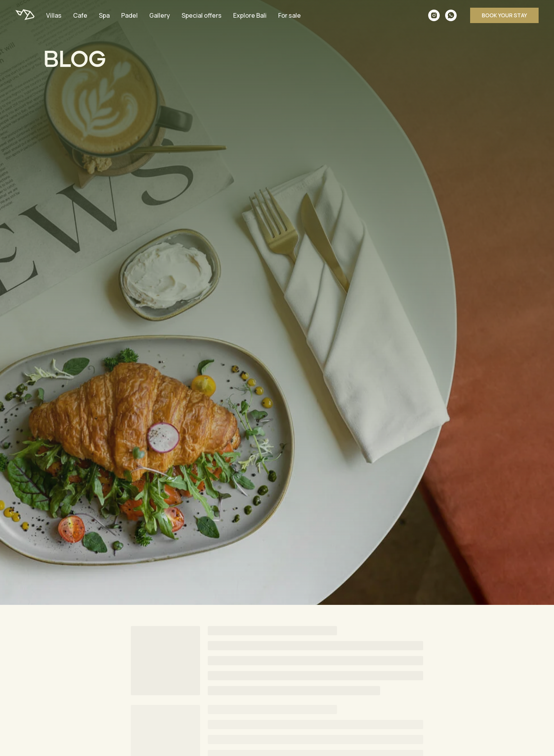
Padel (129, 15)
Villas (54, 15)
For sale (290, 15)
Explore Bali (250, 15)
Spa (104, 15)
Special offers (202, 15)
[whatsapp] (451, 15)
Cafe (80, 15)
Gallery (160, 15)
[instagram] (434, 15)
